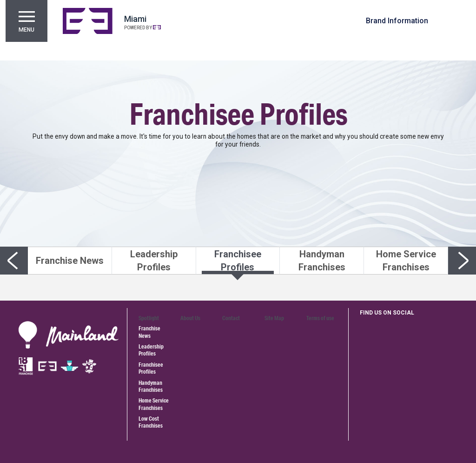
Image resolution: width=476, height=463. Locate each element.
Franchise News (149, 332)
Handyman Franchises (151, 386)
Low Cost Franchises (151, 422)
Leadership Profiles (151, 350)
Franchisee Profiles (151, 368)
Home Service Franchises (154, 404)
